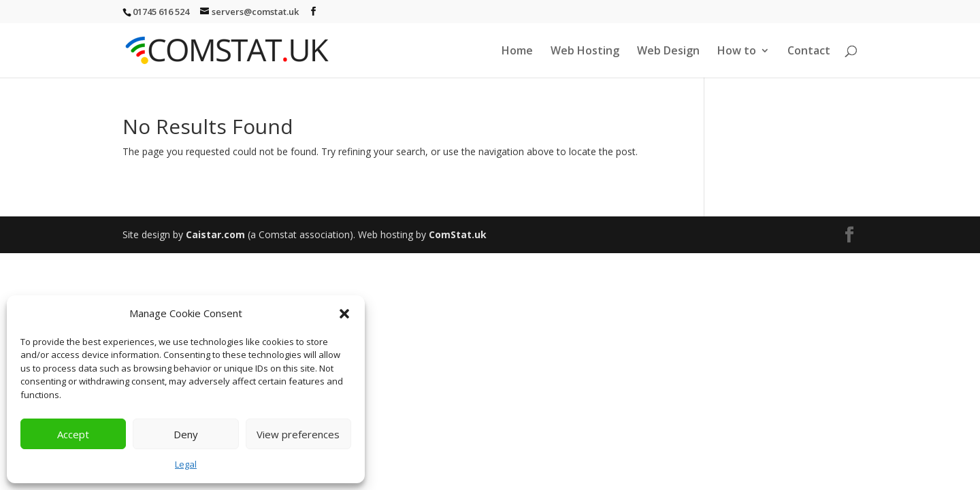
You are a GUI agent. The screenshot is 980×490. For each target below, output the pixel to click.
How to (737, 52)
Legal (186, 464)
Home (517, 52)
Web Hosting (585, 52)
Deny (186, 434)
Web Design (668, 52)
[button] (344, 314)
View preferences (298, 434)
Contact (809, 52)
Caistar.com (215, 234)
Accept (73, 434)
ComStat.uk (458, 234)
